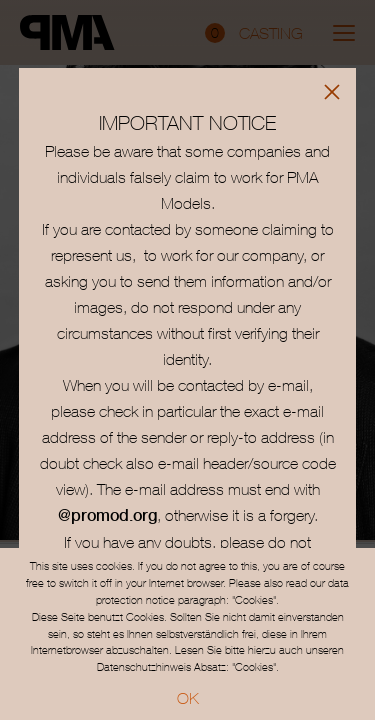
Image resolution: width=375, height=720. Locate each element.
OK (188, 698)
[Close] (332, 92)
